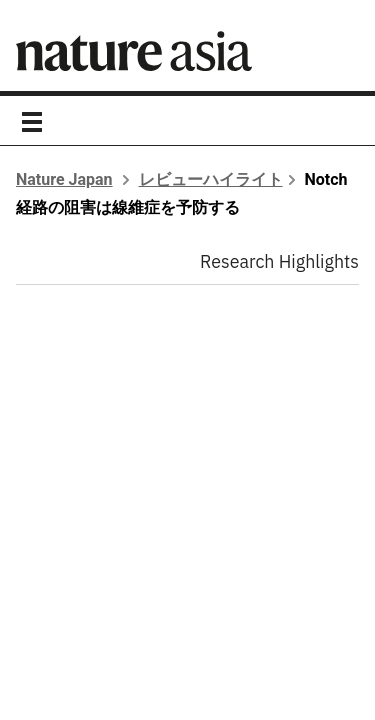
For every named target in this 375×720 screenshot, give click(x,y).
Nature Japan (64, 179)
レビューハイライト (211, 179)
